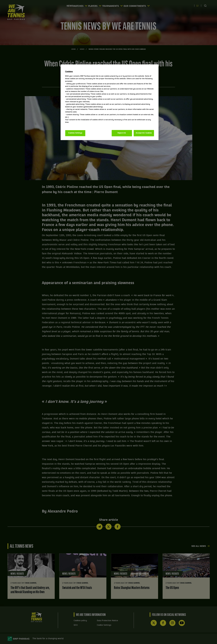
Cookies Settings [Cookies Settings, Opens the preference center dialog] (75, 133)
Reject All (122, 133)
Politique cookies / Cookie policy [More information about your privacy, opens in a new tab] (78, 125)
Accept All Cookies (144, 133)
